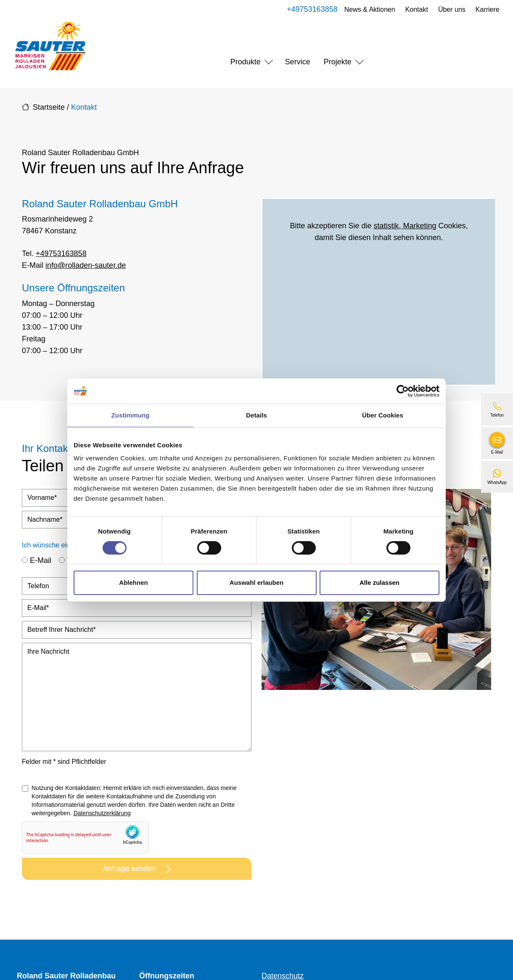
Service (298, 62)
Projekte (338, 62)
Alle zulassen (379, 582)
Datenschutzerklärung (102, 813)
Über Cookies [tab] (383, 415)
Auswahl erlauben (256, 582)
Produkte (246, 62)
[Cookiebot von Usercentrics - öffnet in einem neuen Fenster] (403, 391)
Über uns (450, 9)
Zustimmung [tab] (131, 415)
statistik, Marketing (405, 226)
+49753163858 (311, 9)
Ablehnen (133, 582)
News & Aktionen (368, 9)
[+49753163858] (497, 409)
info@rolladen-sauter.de (86, 265)
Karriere (486, 9)
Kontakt (415, 9)
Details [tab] (256, 415)
